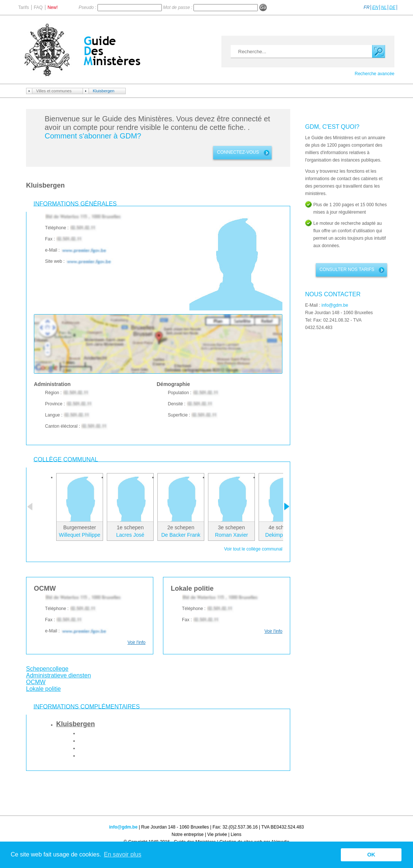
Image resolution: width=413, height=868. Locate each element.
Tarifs (24, 7)
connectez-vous (238, 152)
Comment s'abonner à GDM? (93, 136)
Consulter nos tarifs (347, 269)
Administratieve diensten (58, 675)
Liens (236, 835)
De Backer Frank (181, 535)
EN (375, 7)
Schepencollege (47, 669)
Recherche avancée (374, 74)
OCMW (36, 682)
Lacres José (130, 535)
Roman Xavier (232, 535)
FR (366, 7)
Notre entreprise (188, 835)
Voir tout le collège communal (253, 549)
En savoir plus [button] (123, 854)
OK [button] (371, 855)
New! (53, 7)
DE (392, 7)
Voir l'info (137, 642)
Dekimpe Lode (282, 535)
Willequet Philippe (79, 535)
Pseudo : (88, 7)
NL (384, 7)
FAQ (38, 7)
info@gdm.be (335, 305)
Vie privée (217, 835)
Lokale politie (43, 689)
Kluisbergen (103, 91)
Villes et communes (54, 91)
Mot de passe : (178, 7)
